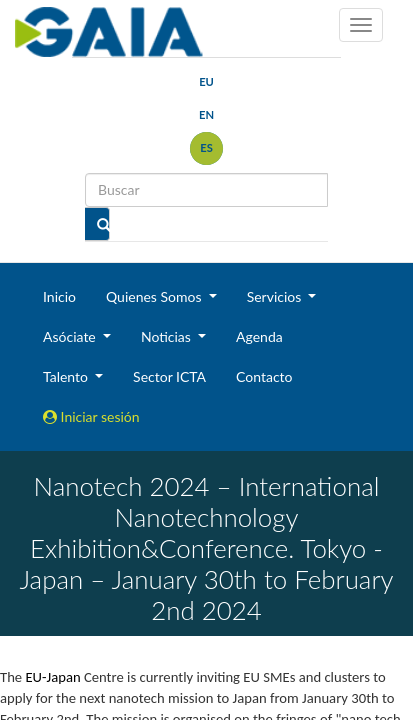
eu (206, 81)
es (206, 147)
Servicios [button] (276, 296)
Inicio (59, 296)
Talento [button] (67, 376)
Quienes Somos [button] (155, 296)
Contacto (264, 376)
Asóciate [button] (71, 336)
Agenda (259, 336)
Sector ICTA (169, 376)
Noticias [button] (168, 336)
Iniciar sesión (91, 416)
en (206, 114)
